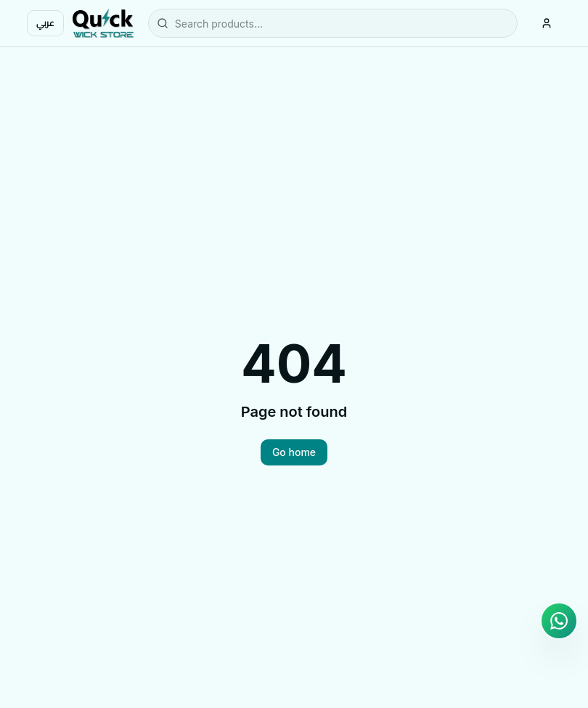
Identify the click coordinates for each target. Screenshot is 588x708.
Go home (294, 452)
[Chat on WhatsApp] (559, 621)
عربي (45, 23)
